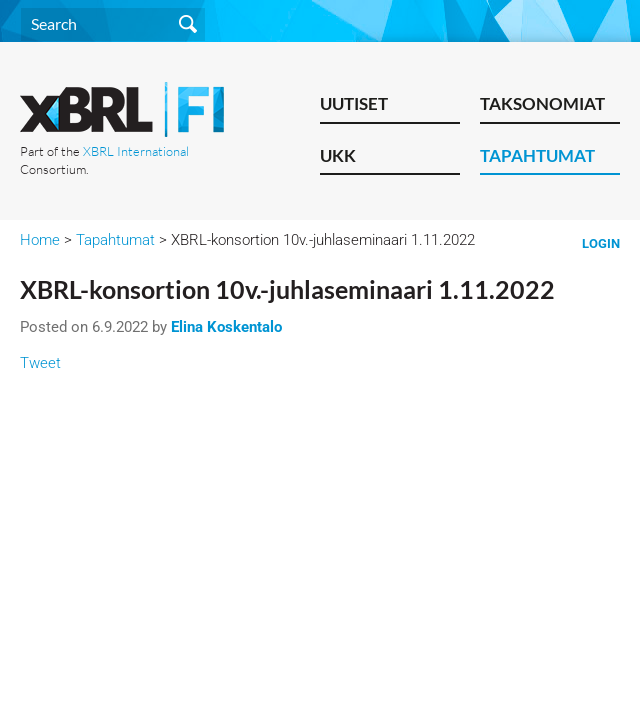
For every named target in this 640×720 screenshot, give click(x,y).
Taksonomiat (542, 103)
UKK (338, 155)
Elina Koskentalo (226, 327)
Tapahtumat (537, 155)
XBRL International (136, 151)
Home (40, 240)
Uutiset (354, 103)
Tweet (40, 363)
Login (601, 243)
